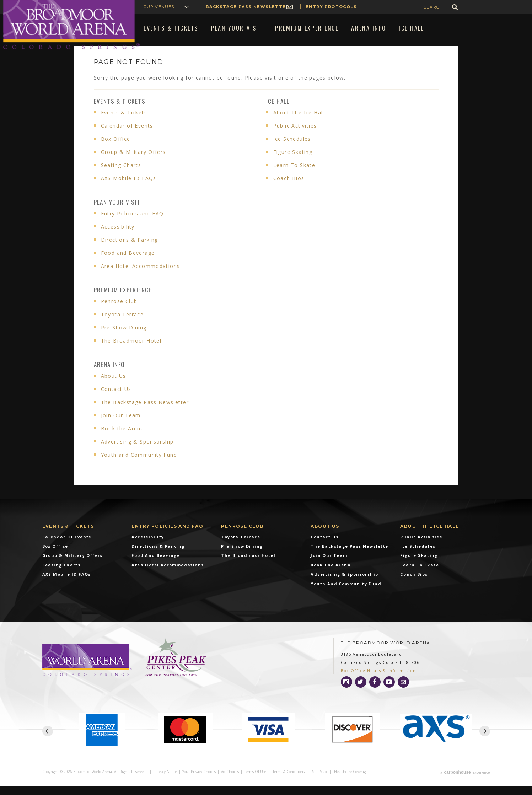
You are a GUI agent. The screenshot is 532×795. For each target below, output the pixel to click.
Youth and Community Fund (139, 465)
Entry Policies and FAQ (132, 224)
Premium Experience (123, 300)
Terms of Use (255, 781)
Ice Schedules (292, 149)
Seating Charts (121, 175)
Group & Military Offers (133, 162)
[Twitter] (361, 692)
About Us (114, 386)
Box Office (116, 149)
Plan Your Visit (117, 212)
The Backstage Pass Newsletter (145, 412)
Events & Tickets (120, 111)
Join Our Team (121, 426)
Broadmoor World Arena (72, 25)
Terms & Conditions (289, 781)
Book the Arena (123, 439)
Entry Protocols (331, 7)
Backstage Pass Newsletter (248, 7)
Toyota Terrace (122, 325)
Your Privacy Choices (199, 781)
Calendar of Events (127, 136)
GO (455, 7)
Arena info (109, 375)
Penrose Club (119, 311)
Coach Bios (289, 189)
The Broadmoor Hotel (131, 351)
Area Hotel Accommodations (141, 276)
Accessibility (118, 237)
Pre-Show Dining (124, 338)
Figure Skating (293, 162)
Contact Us (116, 399)
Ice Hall (278, 111)
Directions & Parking (130, 250)
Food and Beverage (128, 263)
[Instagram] (346, 692)
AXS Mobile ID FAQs (129, 189)
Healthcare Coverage (351, 781)
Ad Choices (230, 781)
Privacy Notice (166, 781)
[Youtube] (389, 692)
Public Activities (295, 136)
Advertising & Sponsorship (137, 452)
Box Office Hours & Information (378, 681)
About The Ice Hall (299, 123)
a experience (465, 781)
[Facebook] (375, 692)
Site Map (319, 781)
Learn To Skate (294, 175)
